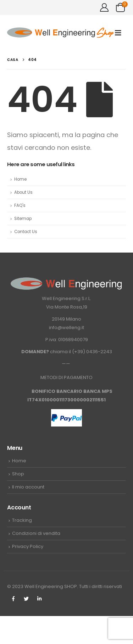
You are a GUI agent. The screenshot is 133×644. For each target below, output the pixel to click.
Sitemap (23, 219)
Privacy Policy (28, 546)
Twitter (26, 599)
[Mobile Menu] (120, 33)
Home (20, 179)
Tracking (22, 520)
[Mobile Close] (4, 640)
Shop (18, 474)
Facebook (13, 599)
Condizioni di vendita (36, 533)
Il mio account (28, 487)
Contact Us (26, 232)
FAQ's (20, 205)
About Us (23, 192)
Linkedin (39, 599)
